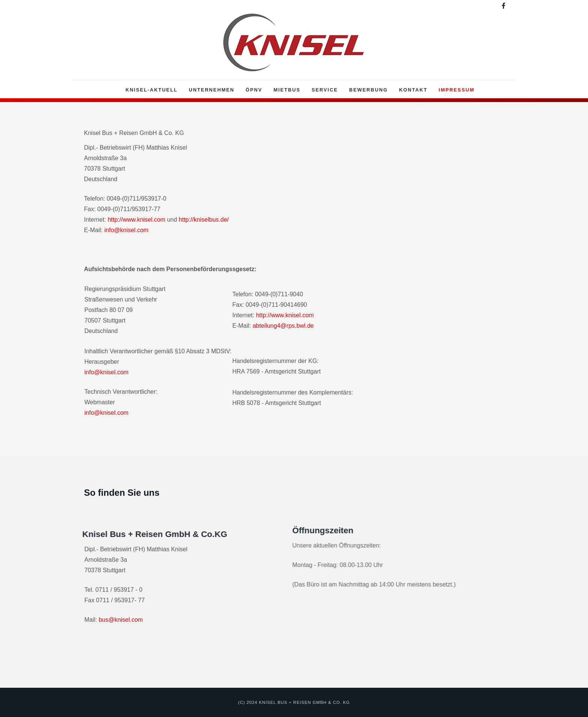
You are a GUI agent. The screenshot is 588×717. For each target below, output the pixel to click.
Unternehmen (212, 90)
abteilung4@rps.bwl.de (283, 326)
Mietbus (287, 90)
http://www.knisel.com (136, 220)
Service (325, 90)
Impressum (457, 90)
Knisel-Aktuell (152, 90)
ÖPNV (254, 90)
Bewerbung (368, 90)
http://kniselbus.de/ (204, 220)
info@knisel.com (126, 230)
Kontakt (413, 90)
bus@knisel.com (121, 620)
